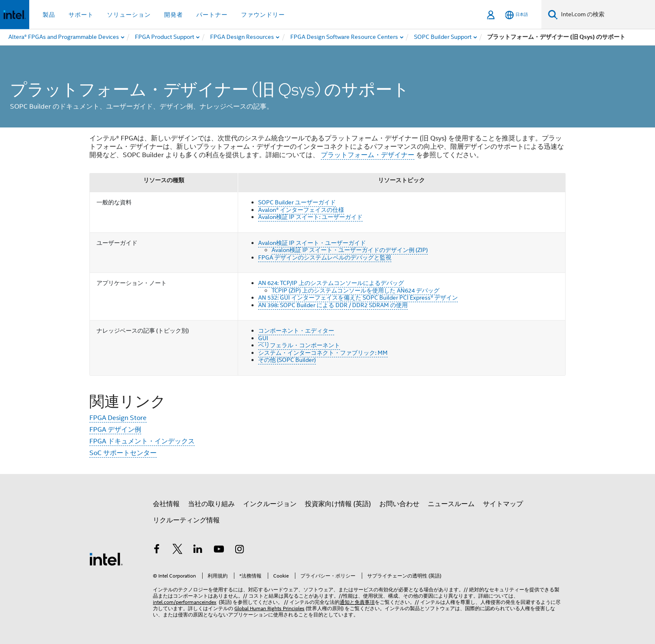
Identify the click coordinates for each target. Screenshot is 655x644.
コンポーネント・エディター (296, 331)
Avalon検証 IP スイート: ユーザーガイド (310, 217)
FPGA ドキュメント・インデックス (142, 441)
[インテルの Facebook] (157, 550)
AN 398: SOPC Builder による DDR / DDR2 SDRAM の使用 (333, 305)
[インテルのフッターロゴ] (106, 559)
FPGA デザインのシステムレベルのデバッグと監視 (325, 257)
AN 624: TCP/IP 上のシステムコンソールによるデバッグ (331, 283)
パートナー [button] (212, 15)
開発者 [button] (174, 15)
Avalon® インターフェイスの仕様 (301, 210)
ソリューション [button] (129, 15)
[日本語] (517, 15)
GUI (263, 338)
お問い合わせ (399, 504)
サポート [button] (81, 15)
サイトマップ (503, 504)
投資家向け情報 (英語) (338, 504)
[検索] (553, 14)
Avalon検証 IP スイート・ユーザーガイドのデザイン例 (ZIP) (350, 250)
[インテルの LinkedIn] (198, 550)
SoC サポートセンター (123, 453)
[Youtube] (219, 550)
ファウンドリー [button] (263, 15)
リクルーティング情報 (186, 520)
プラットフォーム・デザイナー (368, 155)
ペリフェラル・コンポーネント (299, 345)
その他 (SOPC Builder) (287, 360)
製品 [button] (49, 15)
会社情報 (166, 504)
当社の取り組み (211, 504)
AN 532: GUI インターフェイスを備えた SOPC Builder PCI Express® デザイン (358, 298)
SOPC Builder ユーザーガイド (297, 202)
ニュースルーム (451, 504)
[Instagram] (239, 550)
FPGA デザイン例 (115, 430)
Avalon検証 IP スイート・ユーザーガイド (312, 243)
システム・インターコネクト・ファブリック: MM (323, 353)
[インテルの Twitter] (178, 550)
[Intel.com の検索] (606, 15)
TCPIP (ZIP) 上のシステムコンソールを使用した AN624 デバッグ (355, 290)
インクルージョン (270, 504)
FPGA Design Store (118, 418)
